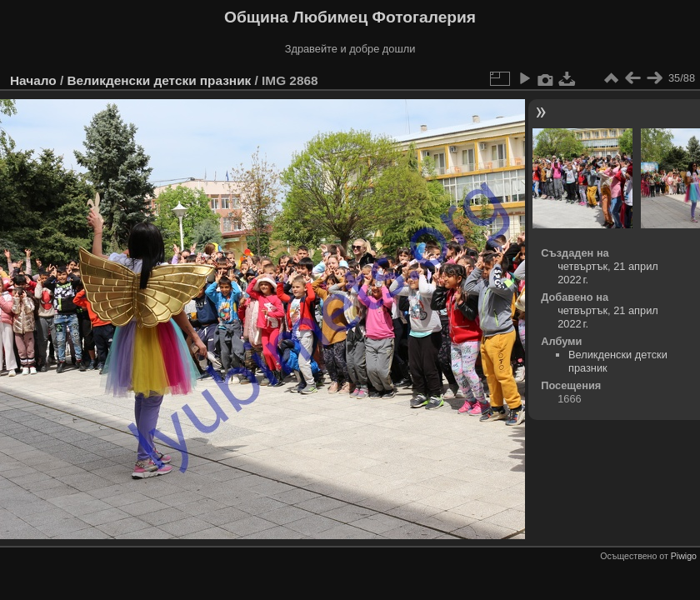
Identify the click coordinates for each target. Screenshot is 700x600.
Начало (33, 80)
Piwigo (684, 556)
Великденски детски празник (159, 80)
